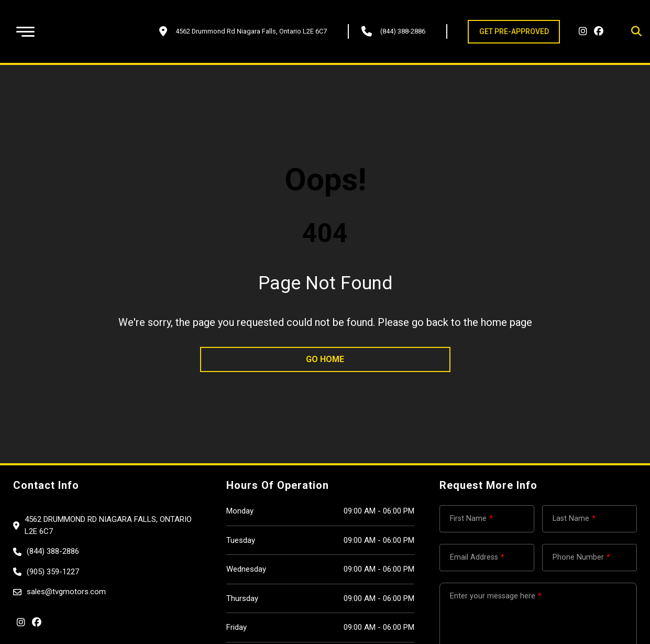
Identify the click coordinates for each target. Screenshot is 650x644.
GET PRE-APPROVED (514, 31)
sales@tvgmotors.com (66, 592)
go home (325, 359)
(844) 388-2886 (403, 31)
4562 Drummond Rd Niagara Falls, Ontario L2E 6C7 (108, 525)
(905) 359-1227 (53, 572)
